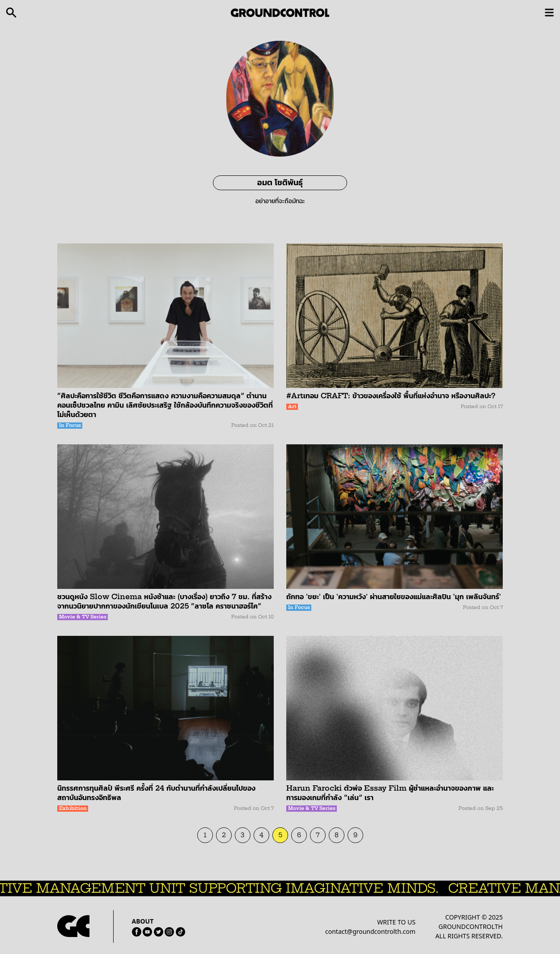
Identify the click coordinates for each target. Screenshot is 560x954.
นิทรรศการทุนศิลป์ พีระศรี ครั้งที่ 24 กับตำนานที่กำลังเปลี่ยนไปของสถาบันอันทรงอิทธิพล (156, 793)
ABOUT (143, 921)
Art (292, 407)
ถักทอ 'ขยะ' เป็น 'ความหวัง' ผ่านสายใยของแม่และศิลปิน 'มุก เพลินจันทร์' (394, 596)
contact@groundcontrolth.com (370, 931)
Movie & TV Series (83, 617)
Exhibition (73, 808)
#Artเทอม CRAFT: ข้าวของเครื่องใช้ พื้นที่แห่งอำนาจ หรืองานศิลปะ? (391, 396)
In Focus (70, 425)
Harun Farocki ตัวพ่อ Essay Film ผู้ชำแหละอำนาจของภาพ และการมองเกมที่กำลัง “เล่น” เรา (390, 793)
